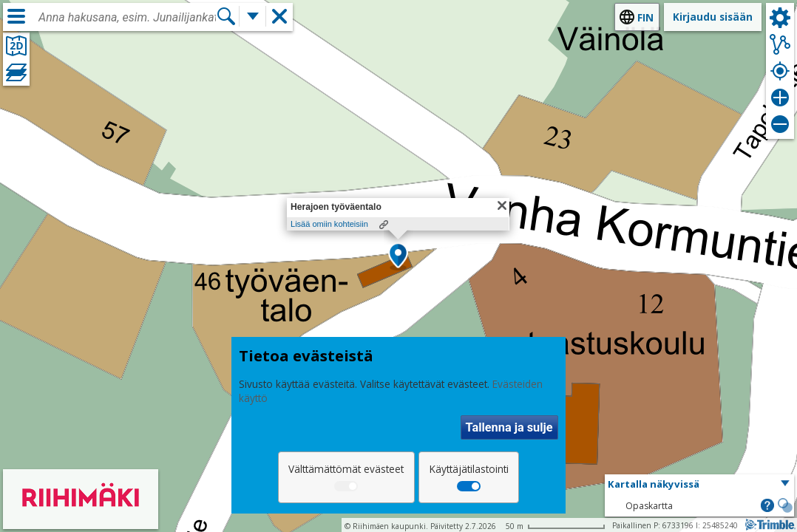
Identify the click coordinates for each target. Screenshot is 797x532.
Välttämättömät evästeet (346, 469)
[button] (398, 256)
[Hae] (226, 16)
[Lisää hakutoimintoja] (253, 16)
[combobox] (127, 18)
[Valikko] (16, 16)
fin (645, 17)
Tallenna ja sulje (509, 427)
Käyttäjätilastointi (469, 469)
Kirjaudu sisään (713, 17)
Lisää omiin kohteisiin (329, 224)
